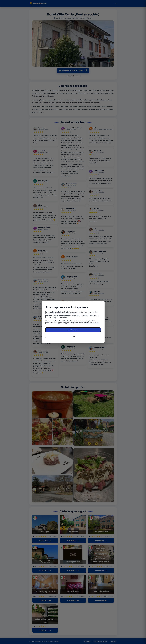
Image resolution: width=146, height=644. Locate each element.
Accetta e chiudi (73, 330)
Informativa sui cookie (92, 323)
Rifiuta (73, 336)
